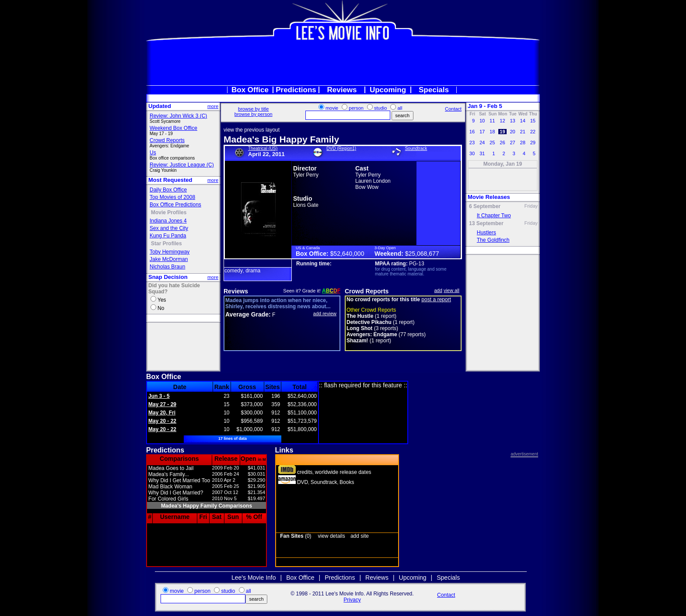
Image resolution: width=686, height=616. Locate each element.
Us (153, 153)
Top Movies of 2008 (172, 197)
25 (492, 143)
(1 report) (371, 316)
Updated (160, 106)
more (213, 106)
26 (502, 143)
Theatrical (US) (263, 148)
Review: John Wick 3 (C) (178, 116)
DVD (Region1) (341, 148)
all (400, 108)
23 (472, 143)
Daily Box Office (168, 190)
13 (512, 121)
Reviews (342, 90)
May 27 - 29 (162, 404)
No (161, 308)
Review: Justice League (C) (182, 165)
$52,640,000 (347, 254)
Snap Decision (168, 277)
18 (492, 132)
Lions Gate (306, 205)
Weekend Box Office (173, 128)
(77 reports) (386, 334)
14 (522, 121)
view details (332, 536)
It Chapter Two (494, 216)
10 (482, 121)
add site (360, 536)
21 (522, 132)
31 (482, 153)
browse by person (254, 114)
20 (512, 132)
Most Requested (170, 180)
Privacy (352, 600)
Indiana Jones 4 (168, 221)
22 (533, 132)
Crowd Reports (167, 140)
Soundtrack (416, 148)
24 (482, 143)
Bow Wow (367, 187)
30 (472, 153)
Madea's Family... (169, 474)
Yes (162, 300)
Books (347, 482)
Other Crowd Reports (371, 310)
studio (380, 108)
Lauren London (373, 181)
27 (512, 143)
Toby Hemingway (170, 252)
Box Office (250, 90)
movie (332, 108)
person (356, 108)
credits (305, 472)
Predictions (296, 90)
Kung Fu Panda (168, 236)
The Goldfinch (493, 240)
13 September (486, 223)
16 (472, 132)
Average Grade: (248, 314)
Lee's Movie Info (254, 578)
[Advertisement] (343, 63)
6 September (485, 206)
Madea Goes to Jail (171, 468)
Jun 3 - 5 (159, 396)
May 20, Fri (162, 413)
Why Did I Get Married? (176, 493)
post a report (436, 299)
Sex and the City (169, 228)
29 (533, 143)
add (438, 290)
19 (502, 132)
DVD (303, 482)
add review (325, 313)
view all (451, 290)
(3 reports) (372, 328)
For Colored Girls (168, 499)
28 (522, 143)
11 (492, 121)
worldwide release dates (343, 472)
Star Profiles (166, 244)
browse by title (253, 109)
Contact (453, 109)
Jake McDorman (169, 259)
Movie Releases (489, 197)
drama (253, 271)
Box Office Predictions (175, 205)
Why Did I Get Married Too (179, 480)
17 (482, 132)
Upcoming (388, 90)
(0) (296, 536)
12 (502, 121)
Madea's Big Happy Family (281, 139)
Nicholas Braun (167, 267)
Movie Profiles (169, 212)
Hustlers (486, 233)
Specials (434, 90)
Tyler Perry (306, 175)
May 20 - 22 (162, 421)
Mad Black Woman (170, 487)
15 (533, 121)
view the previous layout (252, 130)
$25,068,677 (422, 254)
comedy (234, 271)
